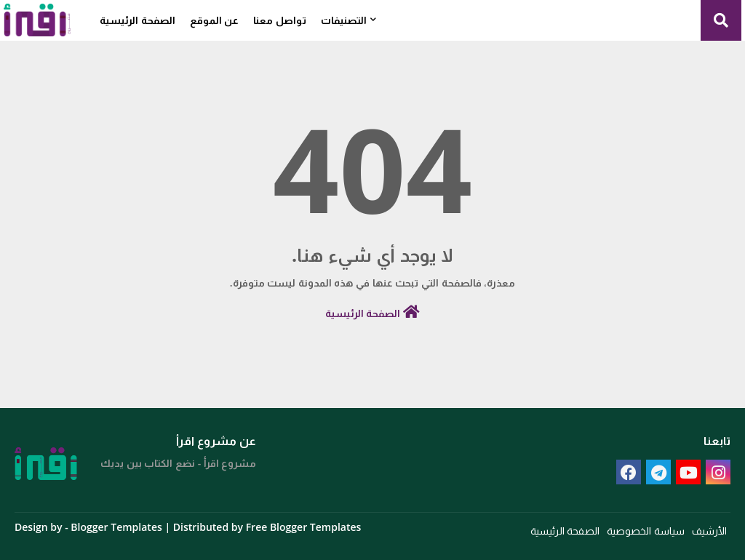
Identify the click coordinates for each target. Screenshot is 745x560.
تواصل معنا (280, 20)
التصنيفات (344, 20)
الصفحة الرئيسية (138, 20)
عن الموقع (215, 20)
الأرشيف (709, 531)
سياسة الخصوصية (646, 531)
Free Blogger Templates (304, 527)
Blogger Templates (116, 527)
